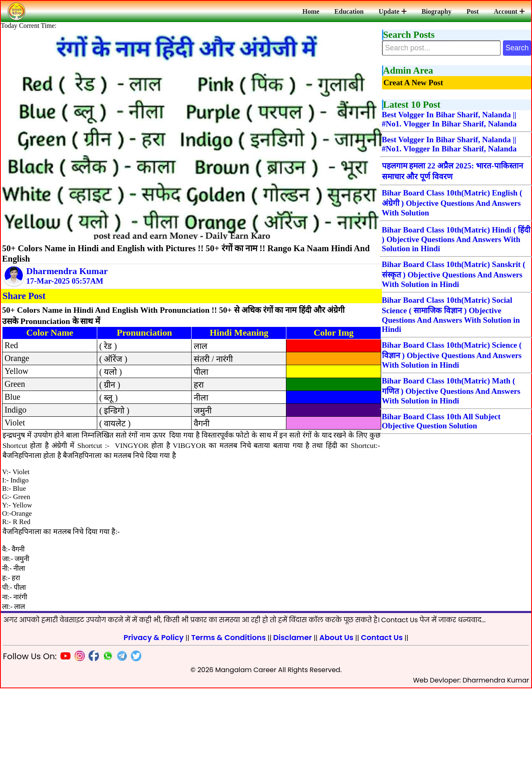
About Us (336, 723)
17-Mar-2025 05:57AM (65, 288)
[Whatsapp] (106, 743)
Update (396, 11)
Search (512, 50)
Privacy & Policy (154, 723)
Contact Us (382, 723)
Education (353, 11)
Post (474, 11)
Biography (439, 11)
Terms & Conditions (229, 723)
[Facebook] (92, 743)
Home (316, 11)
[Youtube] (64, 743)
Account (510, 11)
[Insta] (78, 743)
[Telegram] (120, 743)
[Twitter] (134, 743)
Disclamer (292, 723)
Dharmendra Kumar (67, 278)
